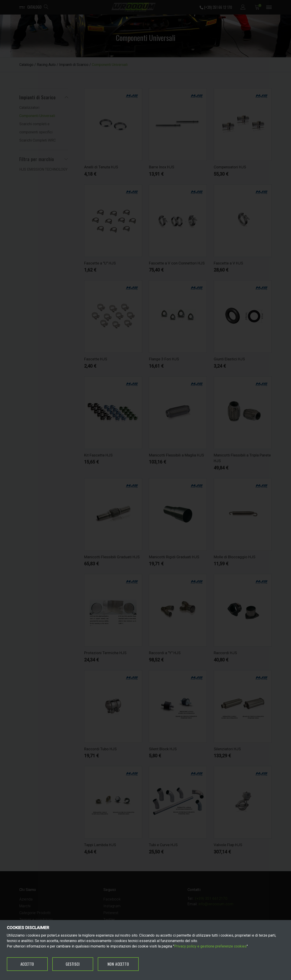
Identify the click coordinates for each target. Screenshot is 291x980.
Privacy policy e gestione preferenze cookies (210, 946)
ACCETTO (27, 964)
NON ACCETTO (118, 964)
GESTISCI (73, 964)
